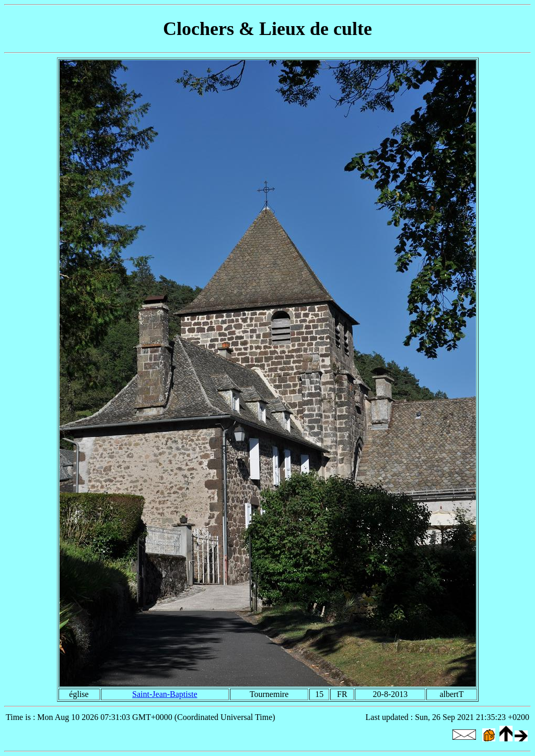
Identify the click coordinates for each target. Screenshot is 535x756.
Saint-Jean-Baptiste (165, 694)
